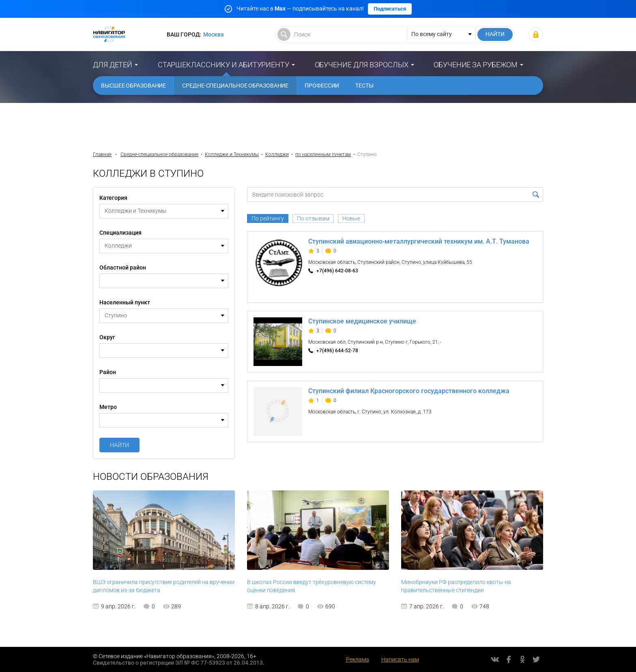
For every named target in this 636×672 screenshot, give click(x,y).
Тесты (364, 86)
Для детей (113, 65)
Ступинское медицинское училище (362, 321)
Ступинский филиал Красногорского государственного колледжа (409, 391)
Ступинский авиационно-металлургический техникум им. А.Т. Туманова (419, 241)
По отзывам (313, 218)
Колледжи (277, 154)
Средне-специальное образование (235, 86)
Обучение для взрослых (362, 65)
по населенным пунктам (323, 154)
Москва (214, 34)
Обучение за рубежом (476, 65)
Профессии (322, 86)
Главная (102, 154)
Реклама (358, 659)
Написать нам (400, 659)
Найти (119, 445)
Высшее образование (133, 86)
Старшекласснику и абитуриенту (223, 65)
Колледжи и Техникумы (232, 154)
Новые (351, 218)
